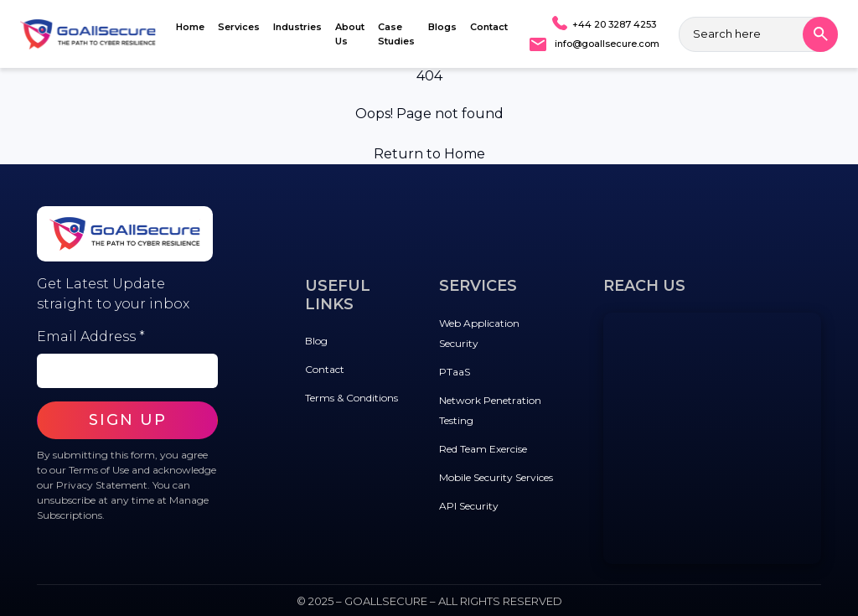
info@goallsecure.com (607, 44)
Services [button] (239, 27)
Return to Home (429, 154)
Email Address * (91, 336)
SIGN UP (128, 420)
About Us (350, 34)
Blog (316, 341)
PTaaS (455, 372)
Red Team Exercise (483, 449)
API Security (469, 506)
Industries (297, 27)
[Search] (820, 34)
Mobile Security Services (496, 477)
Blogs (442, 27)
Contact (489, 27)
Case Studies (396, 34)
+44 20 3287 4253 (614, 24)
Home (190, 27)
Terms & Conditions (351, 398)
